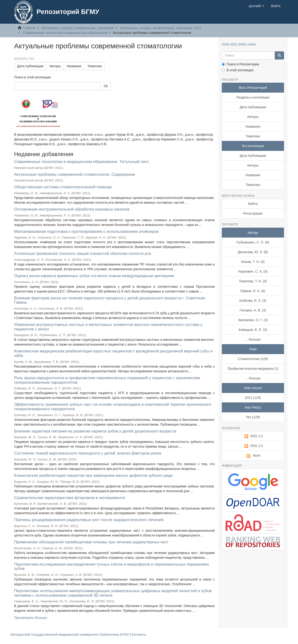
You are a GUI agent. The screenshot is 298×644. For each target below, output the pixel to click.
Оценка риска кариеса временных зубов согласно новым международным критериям (94, 276)
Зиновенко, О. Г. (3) (253, 320)
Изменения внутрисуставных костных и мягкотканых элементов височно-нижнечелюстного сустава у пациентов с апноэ (108, 327)
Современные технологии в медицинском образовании (65, 33)
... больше (253, 339)
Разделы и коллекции (253, 97)
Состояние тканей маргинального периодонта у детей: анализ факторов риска (88, 453)
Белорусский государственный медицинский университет (55, 635)
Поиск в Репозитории (240, 64)
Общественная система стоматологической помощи (63, 187)
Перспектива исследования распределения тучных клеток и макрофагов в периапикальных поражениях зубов (112, 567)
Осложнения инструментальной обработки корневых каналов (72, 209)
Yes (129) (253, 417)
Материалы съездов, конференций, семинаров (78, 28)
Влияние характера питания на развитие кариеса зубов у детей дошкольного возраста (95, 431)
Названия (74, 66)
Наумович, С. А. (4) (253, 271)
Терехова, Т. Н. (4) (253, 281)
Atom (253, 456)
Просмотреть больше (31, 618)
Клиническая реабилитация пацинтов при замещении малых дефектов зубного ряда (93, 475)
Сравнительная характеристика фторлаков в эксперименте (70, 498)
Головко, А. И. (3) (253, 310)
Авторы (55, 66)
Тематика (95, 66)
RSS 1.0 (253, 436)
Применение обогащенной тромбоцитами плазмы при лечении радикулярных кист (91, 542)
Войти (253, 204)
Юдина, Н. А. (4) (253, 291)
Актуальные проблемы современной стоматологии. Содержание (75, 174)
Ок (106, 86)
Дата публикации (30, 66)
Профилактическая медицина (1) (253, 369)
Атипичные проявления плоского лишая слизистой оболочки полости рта (83, 254)
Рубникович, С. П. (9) (253, 242)
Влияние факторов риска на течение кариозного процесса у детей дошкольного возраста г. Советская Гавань (110, 300)
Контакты (139, 635)
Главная (29, 28)
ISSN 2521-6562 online (239, 44)
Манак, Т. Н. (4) (253, 262)
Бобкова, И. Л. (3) (253, 301)
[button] (256, 6)
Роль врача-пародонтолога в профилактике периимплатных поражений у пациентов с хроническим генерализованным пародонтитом (107, 380)
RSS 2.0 (253, 446)
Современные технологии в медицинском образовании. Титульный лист (82, 162)
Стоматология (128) (253, 359)
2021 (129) (253, 398)
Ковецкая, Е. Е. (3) (253, 330)
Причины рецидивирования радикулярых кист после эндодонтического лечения (89, 520)
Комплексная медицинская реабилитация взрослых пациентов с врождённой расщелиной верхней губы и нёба (113, 353)
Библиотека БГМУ (116, 635)
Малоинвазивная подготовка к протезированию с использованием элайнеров (86, 232)
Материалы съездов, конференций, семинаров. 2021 (161, 28)
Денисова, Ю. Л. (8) (253, 252)
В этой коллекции (238, 70)
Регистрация (253, 213)
